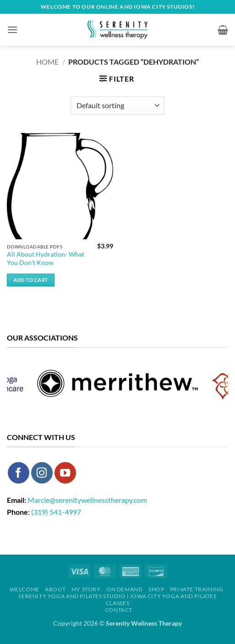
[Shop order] (117, 105)
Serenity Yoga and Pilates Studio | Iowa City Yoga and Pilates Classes (117, 600)
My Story (86, 589)
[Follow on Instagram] (42, 473)
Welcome (25, 589)
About (55, 589)
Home (47, 62)
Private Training (197, 589)
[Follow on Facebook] (19, 473)
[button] (12, 30)
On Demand (125, 589)
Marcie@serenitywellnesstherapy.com (87, 500)
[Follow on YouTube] (65, 473)
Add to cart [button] (31, 280)
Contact (119, 610)
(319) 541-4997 (56, 512)
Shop (156, 589)
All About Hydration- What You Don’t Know (46, 259)
